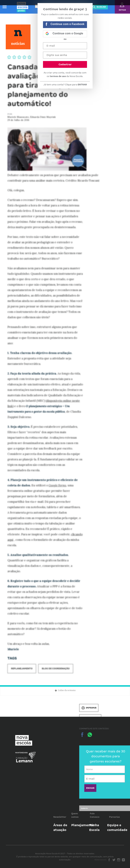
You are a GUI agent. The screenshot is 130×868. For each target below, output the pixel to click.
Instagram (119, 860)
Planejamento (83, 825)
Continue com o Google (64, 34)
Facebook (109, 860)
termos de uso (58, 76)
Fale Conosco (95, 815)
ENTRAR (82, 85)
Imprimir (89, 708)
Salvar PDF (90, 718)
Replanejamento (22, 669)
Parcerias (115, 817)
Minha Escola (94, 827)
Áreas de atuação (60, 827)
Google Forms (57, 485)
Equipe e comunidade (117, 827)
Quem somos (75, 815)
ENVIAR (90, 788)
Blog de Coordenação (56, 669)
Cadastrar (65, 64)
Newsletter (60, 817)
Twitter (114, 860)
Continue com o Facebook (65, 25)
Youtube (123, 860)
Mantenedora (21, 753)
